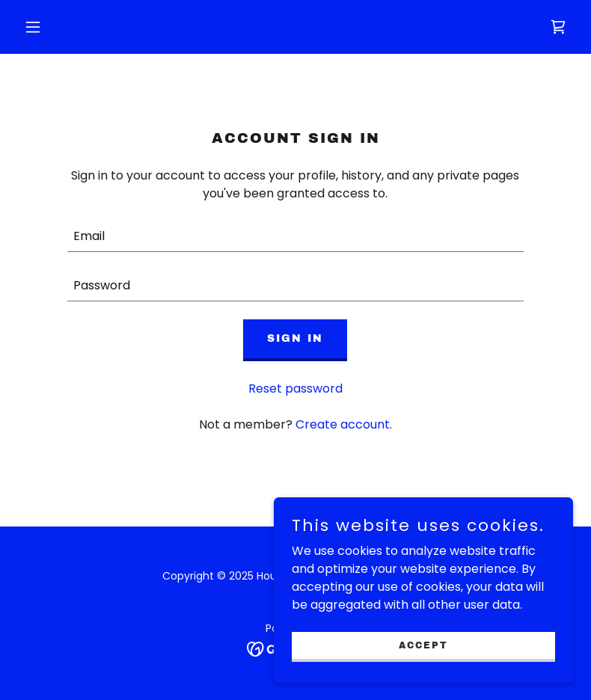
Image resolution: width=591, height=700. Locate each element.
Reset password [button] (295, 389)
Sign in (295, 338)
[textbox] (295, 236)
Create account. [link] (344, 424)
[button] (59, 27)
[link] (558, 27)
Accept (423, 645)
